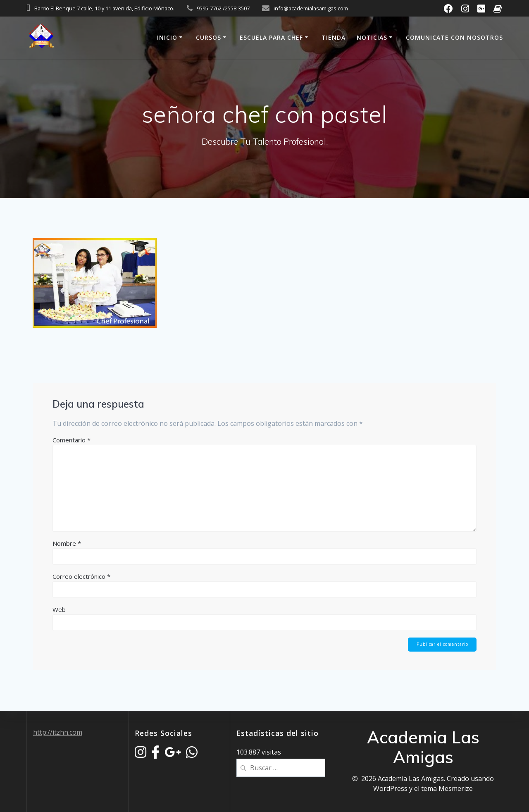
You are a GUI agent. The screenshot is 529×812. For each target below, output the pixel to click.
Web (59, 609)
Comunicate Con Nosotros (454, 37)
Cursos (209, 37)
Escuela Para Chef (271, 37)
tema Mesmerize (447, 788)
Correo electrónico (81, 576)
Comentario (71, 440)
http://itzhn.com (58, 732)
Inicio (167, 37)
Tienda (334, 37)
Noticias (372, 37)
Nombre (67, 543)
